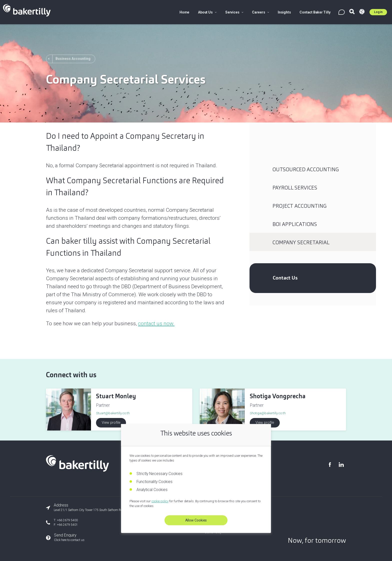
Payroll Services (295, 188)
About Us (207, 12)
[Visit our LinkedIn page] (341, 465)
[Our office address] (109, 507)
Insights (284, 12)
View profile (111, 423)
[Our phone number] (109, 522)
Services (234, 12)
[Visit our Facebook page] (330, 465)
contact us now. (156, 323)
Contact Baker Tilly (315, 12)
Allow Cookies (196, 520)
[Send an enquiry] (109, 537)
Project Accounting (299, 206)
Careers (260, 12)
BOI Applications (295, 224)
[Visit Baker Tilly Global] (362, 12)
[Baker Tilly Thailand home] (77, 470)
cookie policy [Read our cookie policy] (160, 501)
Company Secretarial (301, 242)
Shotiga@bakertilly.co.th (268, 413)
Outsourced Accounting (306, 169)
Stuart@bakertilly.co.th (113, 413)
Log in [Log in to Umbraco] (378, 12)
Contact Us (285, 278)
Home (184, 12)
